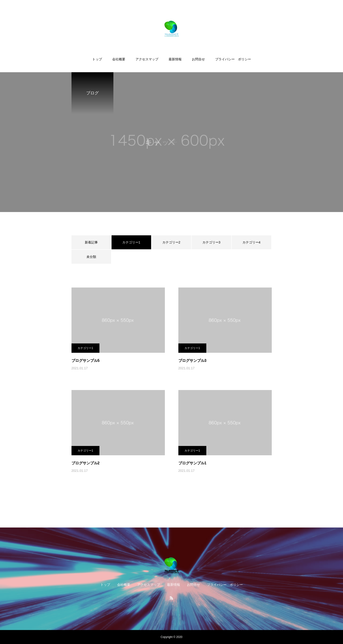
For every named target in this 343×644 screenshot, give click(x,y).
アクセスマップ (147, 59)
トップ (97, 59)
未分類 (91, 257)
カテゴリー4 (251, 242)
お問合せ (198, 59)
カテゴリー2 (171, 242)
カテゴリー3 (211, 242)
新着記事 (91, 242)
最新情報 (175, 59)
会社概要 (119, 59)
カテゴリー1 (85, 348)
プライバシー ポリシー (233, 59)
